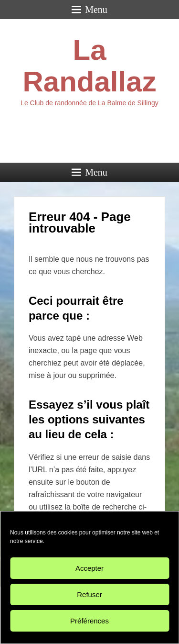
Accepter (89, 568)
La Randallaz (89, 66)
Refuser (89, 594)
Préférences (89, 621)
